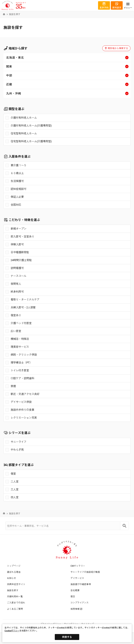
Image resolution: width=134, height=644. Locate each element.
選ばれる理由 (14, 572)
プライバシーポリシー (51, 624)
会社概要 (75, 590)
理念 (73, 596)
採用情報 (76, 609)
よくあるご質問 (15, 609)
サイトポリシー (71, 624)
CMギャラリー (78, 566)
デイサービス (77, 578)
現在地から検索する (116, 48)
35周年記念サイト (16, 584)
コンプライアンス (80, 603)
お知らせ (12, 578)
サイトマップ (87, 624)
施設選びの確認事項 (81, 584)
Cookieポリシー (12, 631)
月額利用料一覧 (15, 596)
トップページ (14, 566)
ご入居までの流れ (16, 603)
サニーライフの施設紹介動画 (85, 572)
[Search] (125, 526)
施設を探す (13, 590)
